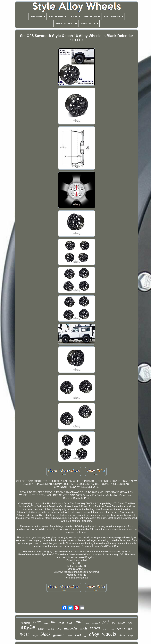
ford (46, 623)
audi (79, 622)
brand (69, 623)
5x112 (25, 634)
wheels (109, 634)
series (95, 628)
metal (87, 623)
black (45, 634)
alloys (130, 636)
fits (53, 622)
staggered (26, 623)
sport (78, 635)
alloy (94, 634)
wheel (69, 636)
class (122, 635)
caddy (41, 629)
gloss (121, 628)
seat (85, 636)
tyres (37, 622)
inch (84, 628)
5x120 (121, 623)
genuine (59, 635)
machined (96, 623)
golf (106, 622)
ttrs (113, 623)
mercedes (71, 628)
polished (51, 629)
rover (61, 623)
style (28, 628)
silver (59, 629)
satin (112, 629)
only (130, 629)
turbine (105, 629)
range (35, 636)
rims (130, 623)
